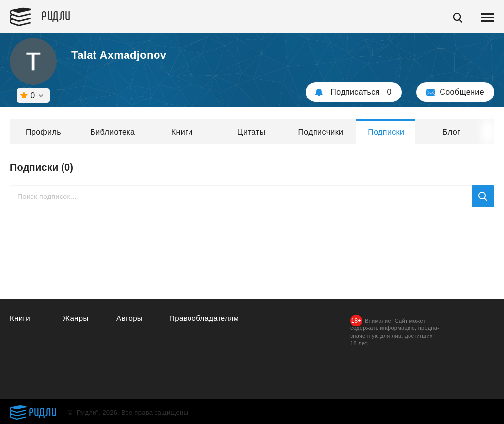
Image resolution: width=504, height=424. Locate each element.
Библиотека (112, 132)
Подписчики (320, 132)
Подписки (386, 132)
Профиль (43, 132)
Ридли (56, 15)
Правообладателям (204, 318)
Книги (182, 132)
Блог (451, 132)
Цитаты (252, 132)
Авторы (129, 318)
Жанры (76, 318)
